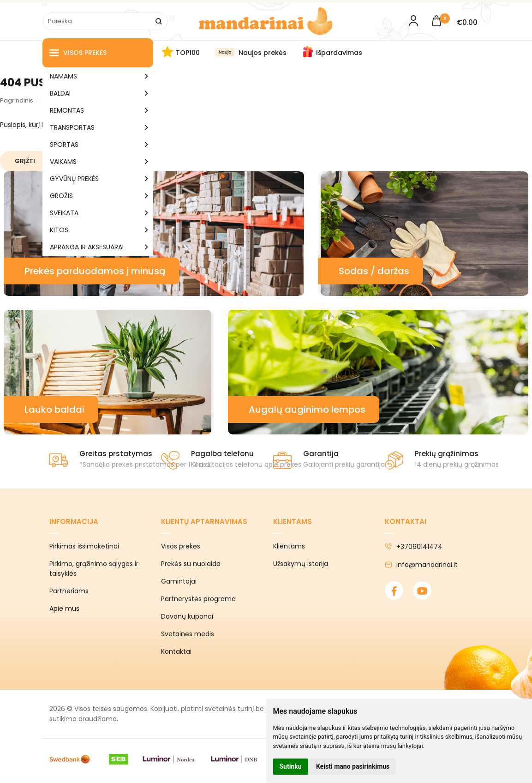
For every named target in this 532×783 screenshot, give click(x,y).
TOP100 (188, 53)
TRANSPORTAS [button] (72, 127)
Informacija (74, 521)
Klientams (293, 521)
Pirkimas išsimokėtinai (84, 546)
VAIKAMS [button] (63, 162)
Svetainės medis (188, 634)
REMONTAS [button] (67, 110)
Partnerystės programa (198, 599)
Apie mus (64, 608)
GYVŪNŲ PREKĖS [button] (74, 179)
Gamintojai (179, 581)
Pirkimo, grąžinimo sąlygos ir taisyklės (94, 569)
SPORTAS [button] (64, 145)
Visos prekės (78, 53)
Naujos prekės (263, 53)
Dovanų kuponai (187, 616)
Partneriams (69, 591)
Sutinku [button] (291, 766)
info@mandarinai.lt (421, 565)
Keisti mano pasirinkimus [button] (353, 766)
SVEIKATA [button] (64, 213)
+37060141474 (414, 547)
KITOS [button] (59, 230)
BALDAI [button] (60, 93)
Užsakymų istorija (301, 564)
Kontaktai (176, 651)
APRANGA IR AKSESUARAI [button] (87, 247)
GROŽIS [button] (61, 196)
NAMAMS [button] (63, 76)
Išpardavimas (339, 53)
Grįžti (25, 161)
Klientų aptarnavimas (204, 521)
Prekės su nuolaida (191, 564)
